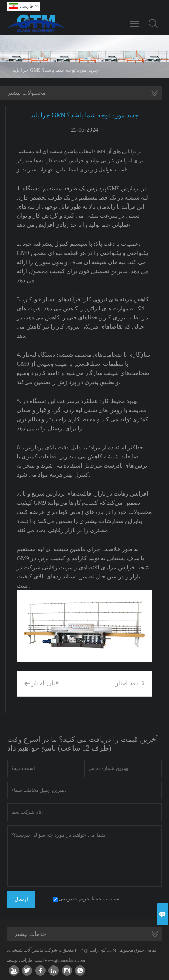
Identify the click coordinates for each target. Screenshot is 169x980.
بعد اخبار (130, 683)
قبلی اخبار (42, 684)
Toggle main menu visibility (135, 20)
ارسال (21, 899)
